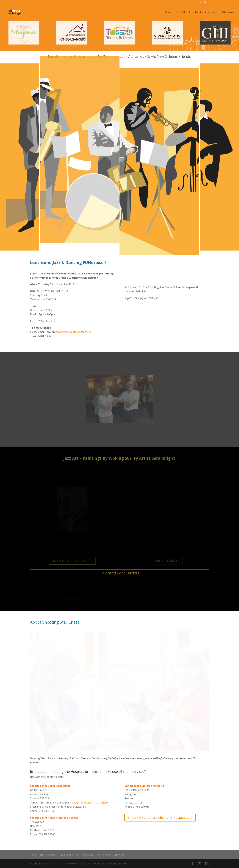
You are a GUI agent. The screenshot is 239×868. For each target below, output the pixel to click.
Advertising (228, 12)
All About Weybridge (72, 864)
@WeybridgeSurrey (116, 864)
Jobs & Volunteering (69, 855)
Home (169, 12)
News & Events (183, 12)
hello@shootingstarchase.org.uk (89, 803)
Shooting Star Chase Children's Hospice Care (160, 818)
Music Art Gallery (167, 561)
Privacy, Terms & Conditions (111, 855)
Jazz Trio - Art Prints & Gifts (72, 561)
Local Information (205, 12)
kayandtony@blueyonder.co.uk (73, 332)
